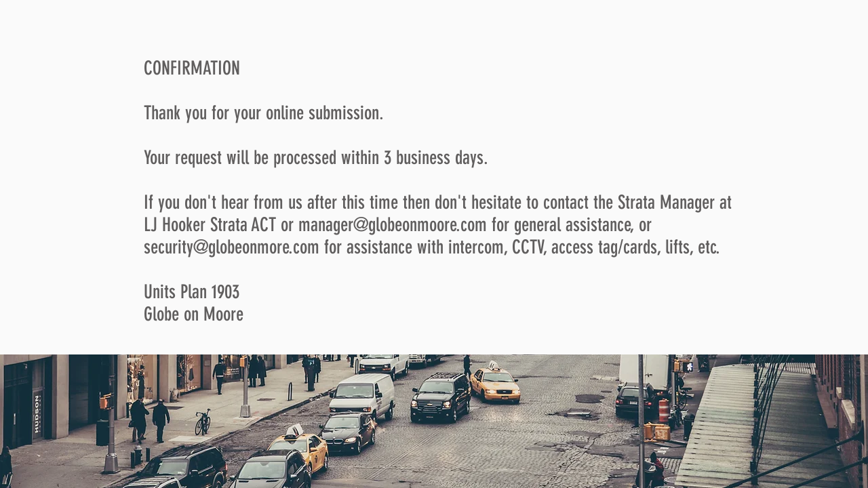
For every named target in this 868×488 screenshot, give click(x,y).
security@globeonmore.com (232, 247)
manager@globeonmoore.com (393, 225)
